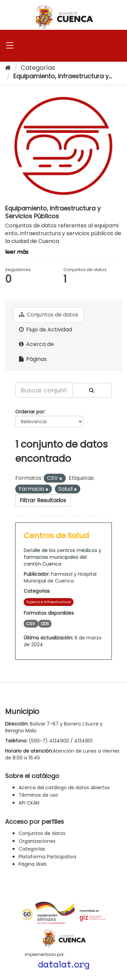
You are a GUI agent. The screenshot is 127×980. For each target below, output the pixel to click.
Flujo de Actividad (46, 330)
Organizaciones (37, 841)
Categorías (38, 68)
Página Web (33, 864)
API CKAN (29, 803)
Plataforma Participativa (47, 857)
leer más (17, 252)
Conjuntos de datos (49, 315)
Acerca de (36, 344)
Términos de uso (38, 795)
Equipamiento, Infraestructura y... (62, 76)
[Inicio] (8, 68)
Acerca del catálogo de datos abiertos (64, 788)
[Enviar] (92, 390)
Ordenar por (30, 412)
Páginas (33, 359)
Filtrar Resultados (43, 500)
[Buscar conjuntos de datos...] (44, 390)
